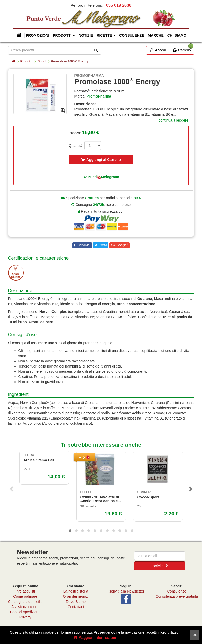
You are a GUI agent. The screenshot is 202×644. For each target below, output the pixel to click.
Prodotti (26, 61)
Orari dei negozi (76, 596)
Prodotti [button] (64, 35)
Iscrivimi (160, 566)
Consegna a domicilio (25, 602)
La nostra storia (76, 591)
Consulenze (132, 35)
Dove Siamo (76, 602)
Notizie (86, 35)
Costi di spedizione (25, 612)
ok (195, 635)
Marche (156, 35)
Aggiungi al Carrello (101, 160)
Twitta (102, 245)
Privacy (25, 617)
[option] (40, 94)
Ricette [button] (106, 35)
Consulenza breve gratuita (177, 596)
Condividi (83, 245)
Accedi (158, 50)
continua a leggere (173, 120)
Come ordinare (25, 596)
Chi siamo (177, 35)
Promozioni (38, 35)
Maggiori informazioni (95, 638)
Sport (42, 61)
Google (122, 245)
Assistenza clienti (25, 607)
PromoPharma (99, 96)
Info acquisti (25, 591)
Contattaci (76, 607)
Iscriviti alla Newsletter (126, 591)
